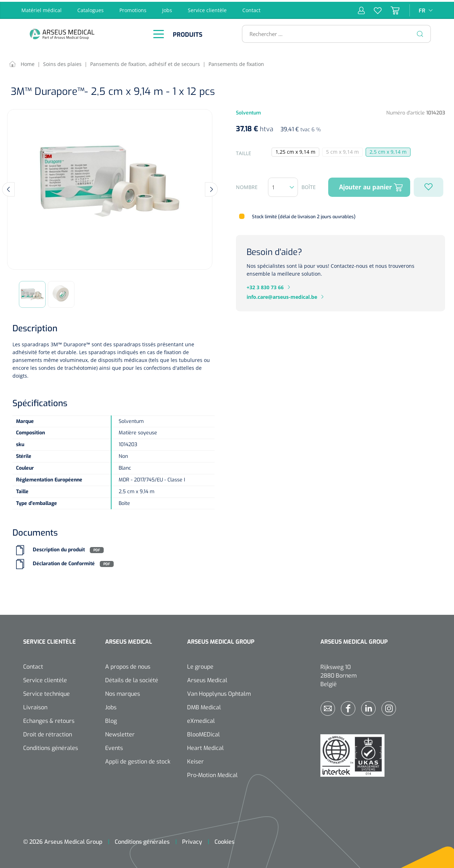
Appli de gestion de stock (138, 760)
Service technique (47, 692)
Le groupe (200, 665)
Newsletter (120, 733)
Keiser (195, 760)
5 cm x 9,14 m (344, 151)
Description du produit (59, 548)
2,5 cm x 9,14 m (388, 150)
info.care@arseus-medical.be (282, 295)
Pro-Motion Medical (212, 774)
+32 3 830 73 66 (265, 285)
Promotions (133, 8)
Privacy (192, 840)
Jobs (167, 8)
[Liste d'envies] (373, 9)
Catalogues (91, 8)
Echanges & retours (49, 719)
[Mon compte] (361, 9)
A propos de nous (128, 665)
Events (114, 747)
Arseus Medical (207, 679)
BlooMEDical (203, 733)
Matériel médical (42, 8)
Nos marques (123, 692)
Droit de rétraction (48, 733)
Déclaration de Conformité (64, 562)
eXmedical (201, 719)
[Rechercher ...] (333, 32)
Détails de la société (132, 679)
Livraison (35, 706)
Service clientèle (207, 8)
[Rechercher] (420, 32)
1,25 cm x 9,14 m (295, 150)
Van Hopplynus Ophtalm (219, 692)
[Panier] (391, 9)
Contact (251, 8)
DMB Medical (204, 706)
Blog (111, 719)
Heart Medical (205, 747)
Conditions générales (51, 747)
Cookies (225, 840)
